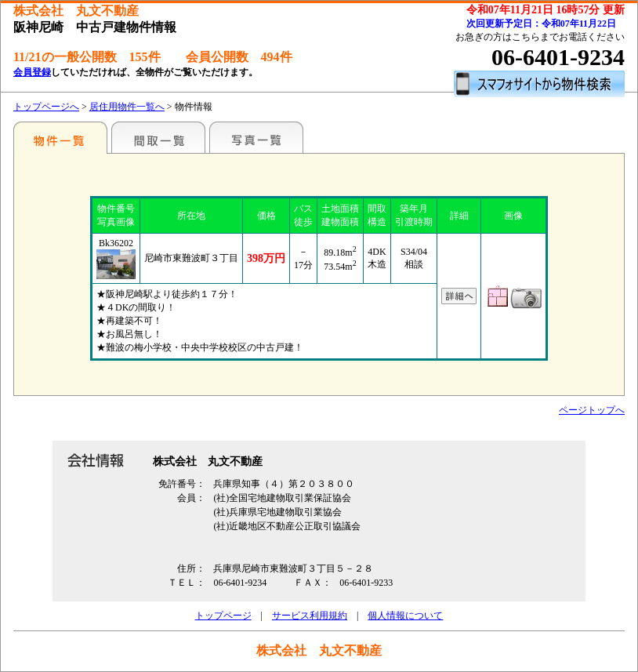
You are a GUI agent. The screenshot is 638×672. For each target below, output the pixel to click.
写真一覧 (256, 137)
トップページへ (46, 107)
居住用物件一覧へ (127, 107)
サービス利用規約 (310, 616)
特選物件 (60, 137)
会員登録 (32, 72)
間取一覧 (158, 137)
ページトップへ (592, 410)
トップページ (223, 616)
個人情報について (405, 616)
